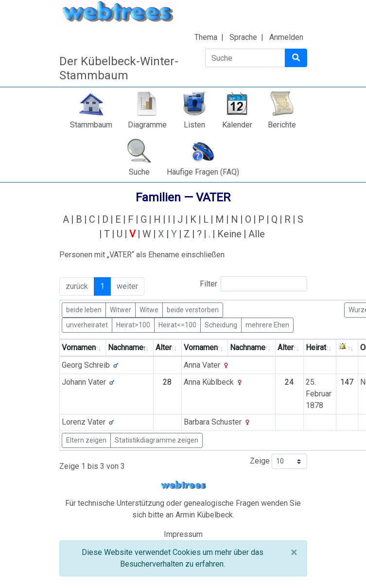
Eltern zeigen (86, 440)
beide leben (84, 309)
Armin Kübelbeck (204, 515)
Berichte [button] (282, 125)
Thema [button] (206, 37)
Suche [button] (139, 172)
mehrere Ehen (267, 324)
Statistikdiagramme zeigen (157, 440)
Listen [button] (194, 125)
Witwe (149, 309)
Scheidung (221, 324)
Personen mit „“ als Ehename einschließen (142, 255)
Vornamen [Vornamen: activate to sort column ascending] (79, 347)
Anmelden (286, 37)
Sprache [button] (243, 37)
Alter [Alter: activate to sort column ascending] (164, 347)
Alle (257, 234)
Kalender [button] (237, 125)
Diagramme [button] (147, 125)
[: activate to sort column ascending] (347, 348)
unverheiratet (87, 324)
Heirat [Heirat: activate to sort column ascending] (316, 347)
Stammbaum (91, 125)
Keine (229, 234)
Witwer (121, 309)
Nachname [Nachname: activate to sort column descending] (126, 347)
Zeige (279, 461)
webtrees (183, 485)
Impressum (183, 534)
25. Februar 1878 (319, 394)
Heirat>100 (133, 324)
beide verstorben (193, 309)
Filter (253, 284)
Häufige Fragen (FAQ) (203, 172)
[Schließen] (294, 552)
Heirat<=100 (177, 324)
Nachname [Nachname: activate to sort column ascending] (248, 347)
